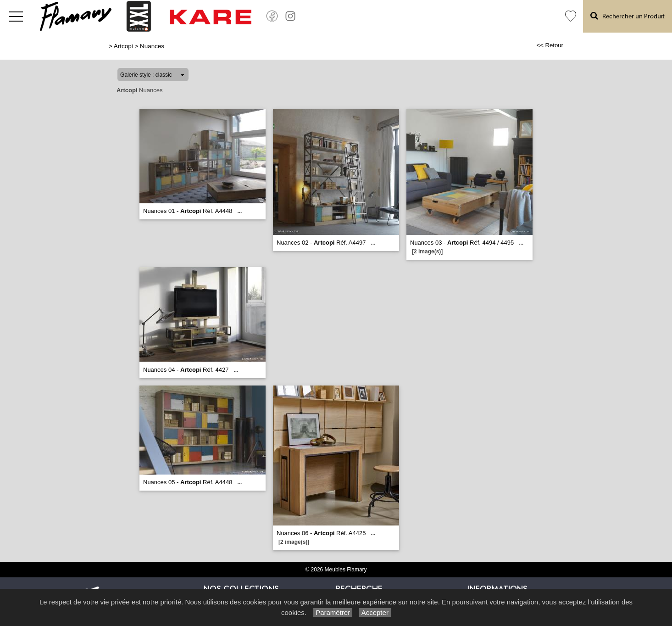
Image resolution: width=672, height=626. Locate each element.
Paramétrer (333, 612)
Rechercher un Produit (628, 16)
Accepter (375, 612)
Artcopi (123, 46)
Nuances (152, 46)
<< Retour (550, 45)
